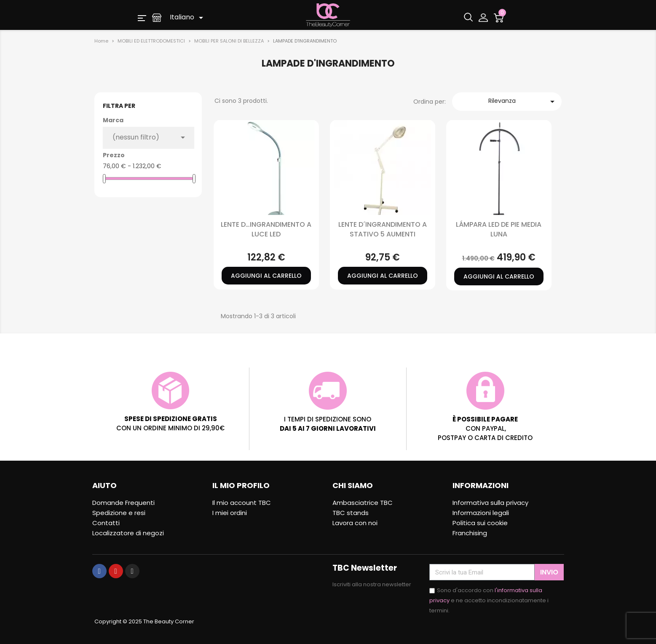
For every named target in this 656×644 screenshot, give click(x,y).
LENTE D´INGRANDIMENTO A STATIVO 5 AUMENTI (383, 229)
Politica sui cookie (480, 523)
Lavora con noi (355, 523)
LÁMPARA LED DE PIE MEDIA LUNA (499, 229)
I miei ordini (230, 513)
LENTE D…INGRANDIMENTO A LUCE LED (266, 229)
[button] (142, 17)
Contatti (106, 523)
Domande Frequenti (123, 503)
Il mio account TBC (242, 503)
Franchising (470, 533)
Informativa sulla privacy (490, 503)
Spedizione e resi (119, 513)
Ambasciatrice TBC (363, 503)
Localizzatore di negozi (128, 533)
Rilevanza (523, 102)
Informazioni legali (481, 513)
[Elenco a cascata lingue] (188, 18)
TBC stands (351, 513)
